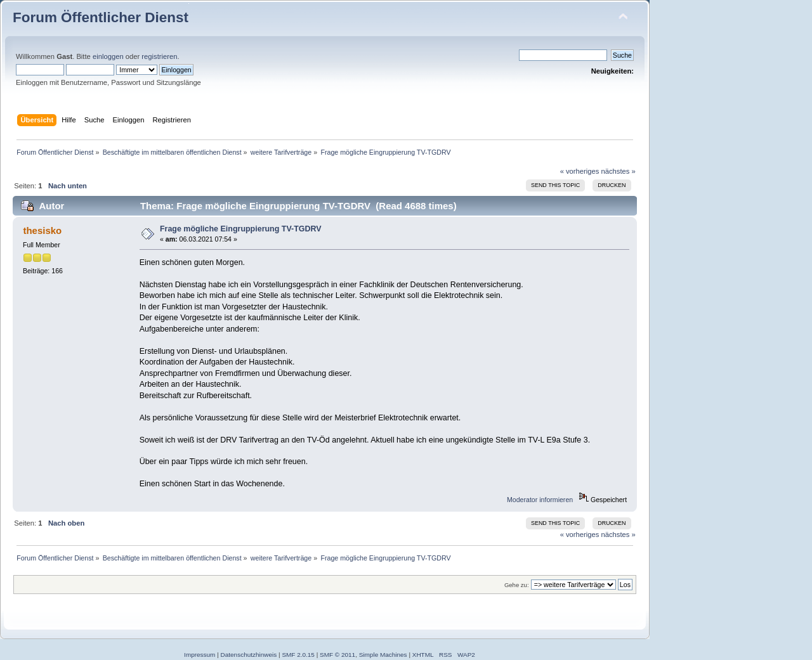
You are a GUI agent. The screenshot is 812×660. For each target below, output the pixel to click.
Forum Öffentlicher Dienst (101, 17)
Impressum (200, 655)
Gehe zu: (517, 585)
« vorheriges (580, 171)
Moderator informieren (540, 500)
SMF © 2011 (337, 655)
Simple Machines (383, 655)
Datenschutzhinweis (249, 655)
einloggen (108, 56)
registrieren (159, 56)
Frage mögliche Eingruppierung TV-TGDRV (241, 229)
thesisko (42, 230)
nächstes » (619, 171)
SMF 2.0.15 (298, 655)
